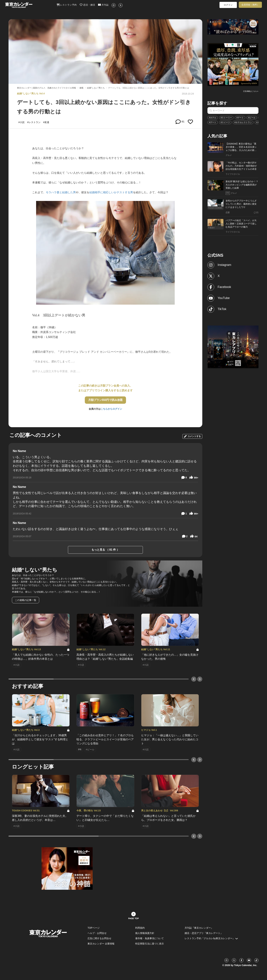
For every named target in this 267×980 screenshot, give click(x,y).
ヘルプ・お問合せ (97, 933)
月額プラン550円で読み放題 (105, 400)
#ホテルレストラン (243, 122)
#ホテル (213, 118)
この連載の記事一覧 (26, 600)
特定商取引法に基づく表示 (150, 944)
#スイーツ (225, 122)
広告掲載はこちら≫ (251, 91)
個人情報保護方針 (145, 933)
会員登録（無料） (250, 5)
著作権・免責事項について (150, 938)
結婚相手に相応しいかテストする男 (111, 192)
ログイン (228, 5)
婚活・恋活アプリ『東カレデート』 (204, 933)
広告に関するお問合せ (99, 938)
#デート (240, 118)
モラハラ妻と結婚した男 (61, 192)
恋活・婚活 (87, 5)
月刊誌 (103, 5)
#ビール (252, 118)
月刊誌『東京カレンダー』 (199, 928)
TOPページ (94, 928)
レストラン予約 (67, 5)
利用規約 (140, 928)
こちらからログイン (111, 409)
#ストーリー (226, 118)
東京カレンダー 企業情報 (101, 944)
